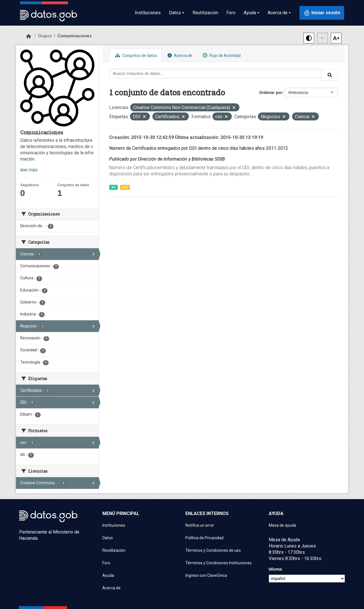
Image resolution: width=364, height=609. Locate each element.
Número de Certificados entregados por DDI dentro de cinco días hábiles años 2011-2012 (199, 148)
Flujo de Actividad (221, 55)
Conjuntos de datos (135, 55)
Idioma (275, 569)
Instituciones (148, 13)
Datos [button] (175, 13)
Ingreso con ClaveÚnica (206, 575)
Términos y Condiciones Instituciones (219, 563)
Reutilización (205, 13)
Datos (108, 538)
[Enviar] (330, 75)
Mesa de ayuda (282, 525)
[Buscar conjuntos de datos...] (215, 74)
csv (125, 187)
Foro (231, 13)
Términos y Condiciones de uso (213, 550)
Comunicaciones (75, 36)
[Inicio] (29, 36)
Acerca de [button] (278, 13)
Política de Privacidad (204, 538)
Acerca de (179, 55)
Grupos (45, 36)
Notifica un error (200, 525)
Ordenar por (271, 93)
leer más (29, 170)
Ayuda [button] (250, 13)
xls (113, 187)
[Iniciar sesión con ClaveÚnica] (322, 13)
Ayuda (108, 575)
